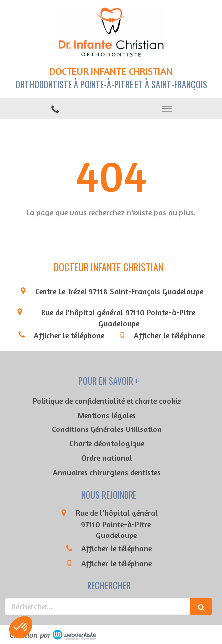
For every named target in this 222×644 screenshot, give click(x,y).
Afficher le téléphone (69, 335)
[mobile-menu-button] (167, 109)
